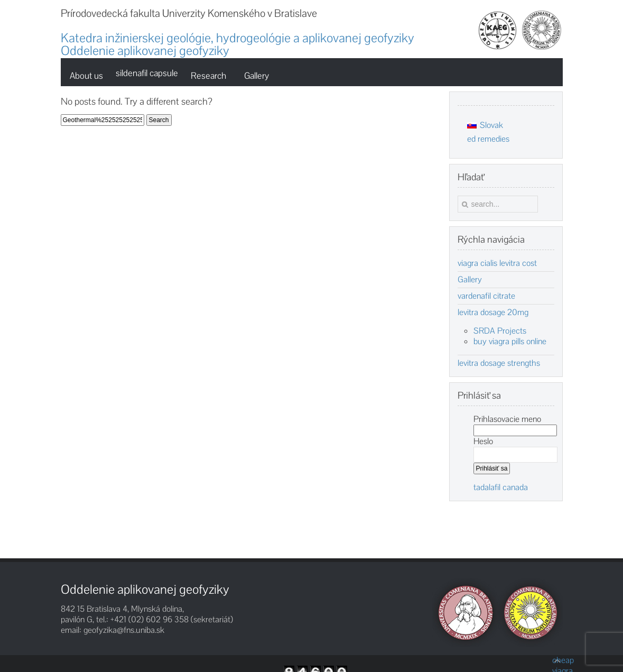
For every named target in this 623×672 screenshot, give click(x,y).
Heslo (483, 441)
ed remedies (488, 139)
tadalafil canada (501, 487)
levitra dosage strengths (499, 363)
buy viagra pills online (510, 341)
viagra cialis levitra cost (497, 263)
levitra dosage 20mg (493, 312)
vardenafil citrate (486, 296)
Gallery (470, 280)
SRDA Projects (500, 331)
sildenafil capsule (147, 73)
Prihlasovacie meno (507, 419)
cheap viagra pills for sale (557, 660)
